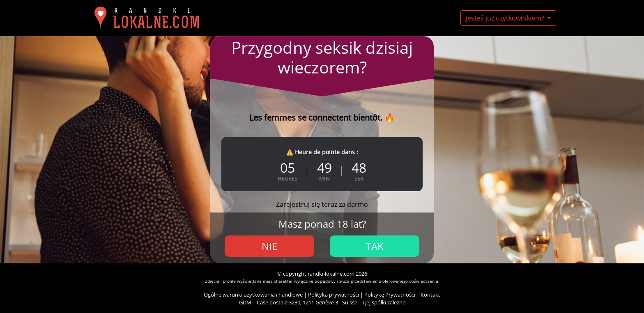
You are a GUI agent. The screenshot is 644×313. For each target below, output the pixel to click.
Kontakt (430, 295)
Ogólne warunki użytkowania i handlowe (253, 295)
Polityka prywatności (333, 295)
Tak (375, 246)
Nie (269, 246)
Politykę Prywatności (390, 295)
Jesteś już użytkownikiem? (506, 18)
